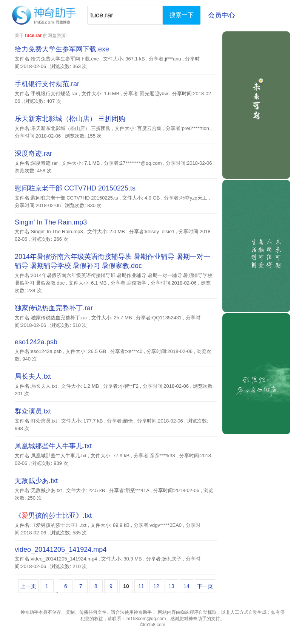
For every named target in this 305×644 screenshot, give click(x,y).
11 (141, 586)
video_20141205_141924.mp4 (61, 550)
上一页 (28, 586)
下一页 (205, 586)
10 (126, 586)
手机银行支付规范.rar (47, 84)
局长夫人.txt (33, 376)
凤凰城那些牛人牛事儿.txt (53, 446)
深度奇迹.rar (33, 153)
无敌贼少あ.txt (36, 481)
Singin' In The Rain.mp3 (51, 222)
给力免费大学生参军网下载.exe (62, 49)
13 (171, 586)
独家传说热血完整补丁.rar (54, 308)
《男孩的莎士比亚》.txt (53, 516)
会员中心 (222, 15)
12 (156, 586)
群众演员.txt (33, 411)
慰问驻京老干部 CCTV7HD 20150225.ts (75, 188)
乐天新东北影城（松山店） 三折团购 (70, 119)
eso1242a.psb (36, 342)
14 (186, 586)
